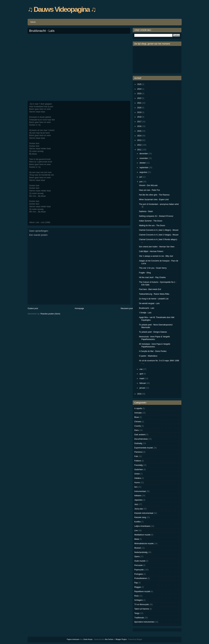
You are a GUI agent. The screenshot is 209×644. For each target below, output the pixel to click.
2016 (139, 126)
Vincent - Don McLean (148, 185)
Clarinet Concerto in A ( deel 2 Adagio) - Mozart (159, 235)
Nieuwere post (127, 308)
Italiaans (138, 496)
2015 (139, 131)
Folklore (138, 461)
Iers (136, 487)
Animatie (138, 413)
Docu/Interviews (141, 439)
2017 (139, 122)
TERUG (33, 22)
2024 (139, 89)
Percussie (138, 565)
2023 (139, 94)
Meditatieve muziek (142, 535)
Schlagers (138, 600)
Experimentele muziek (144, 448)
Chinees (138, 422)
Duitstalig (138, 443)
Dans (137, 430)
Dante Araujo (88, 639)
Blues (137, 417)
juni (141, 182)
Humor (137, 483)
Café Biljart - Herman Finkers (151, 251)
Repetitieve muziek (142, 591)
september (144, 168)
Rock (136, 596)
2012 (139, 145)
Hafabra (138, 478)
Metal (137, 539)
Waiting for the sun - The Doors (152, 226)
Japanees (138, 500)
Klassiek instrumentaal (144, 513)
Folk (136, 456)
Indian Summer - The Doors (151, 221)
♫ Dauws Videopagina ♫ (62, 9)
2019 (139, 112)
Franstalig (138, 465)
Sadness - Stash (146, 211)
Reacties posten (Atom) (50, 314)
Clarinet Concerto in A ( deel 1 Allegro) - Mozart (159, 230)
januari (142, 388)
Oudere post (33, 308)
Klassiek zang (140, 517)
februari (143, 383)
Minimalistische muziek (144, 544)
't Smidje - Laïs (145, 313)
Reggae (138, 587)
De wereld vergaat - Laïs (149, 303)
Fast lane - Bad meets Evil (150, 289)
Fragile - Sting (145, 273)
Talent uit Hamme (142, 609)
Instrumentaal (140, 491)
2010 (139, 394)
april (141, 374)
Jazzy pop (139, 509)
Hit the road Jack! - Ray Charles (152, 277)
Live (136, 531)
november (144, 158)
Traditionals (139, 618)
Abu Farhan (109, 639)
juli (141, 177)
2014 (139, 136)
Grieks (137, 474)
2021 (139, 103)
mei (141, 369)
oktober (143, 163)
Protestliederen (141, 578)
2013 (139, 140)
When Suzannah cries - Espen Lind (154, 200)
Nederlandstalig (141, 552)
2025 (139, 84)
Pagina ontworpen (73, 639)
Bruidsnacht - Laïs (42, 31)
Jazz (136, 504)
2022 (139, 98)
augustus (143, 172)
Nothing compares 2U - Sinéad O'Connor (156, 216)
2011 (139, 150)
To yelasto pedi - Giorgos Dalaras (153, 332)
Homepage (79, 308)
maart (142, 379)
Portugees (139, 574)
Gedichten (139, 470)
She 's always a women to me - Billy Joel (156, 256)
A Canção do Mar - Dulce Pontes (153, 351)
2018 (139, 117)
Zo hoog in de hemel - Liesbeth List (154, 299)
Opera (137, 557)
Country (138, 426)
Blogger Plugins (121, 639)
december (144, 154)
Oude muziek (140, 561)
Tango (137, 613)
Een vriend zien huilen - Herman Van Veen (157, 247)
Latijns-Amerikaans (142, 526)
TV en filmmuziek (142, 605)
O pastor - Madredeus (148, 356)
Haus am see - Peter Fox (149, 190)
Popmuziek (139, 570)
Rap (136, 583)
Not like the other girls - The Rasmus (154, 195)
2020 (139, 108)
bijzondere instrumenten (144, 622)
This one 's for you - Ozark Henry (153, 268)
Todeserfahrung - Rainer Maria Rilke (154, 294)
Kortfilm (138, 522)
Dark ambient (140, 435)
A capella (138, 408)
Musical (138, 548)
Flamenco (138, 452)
